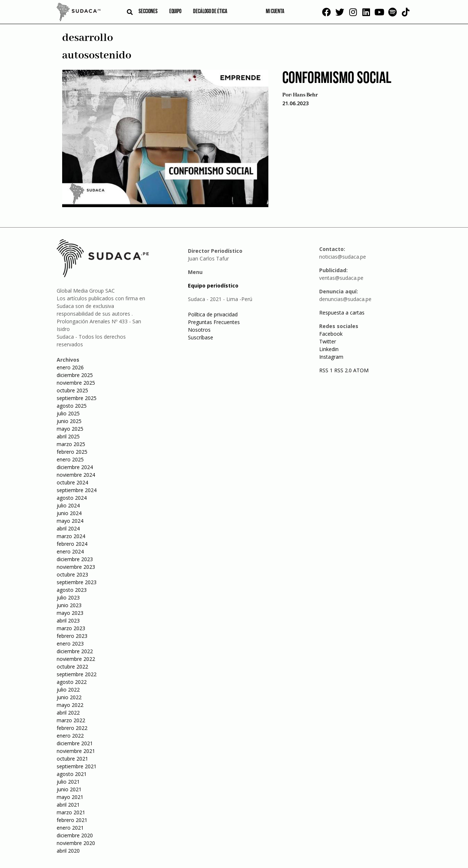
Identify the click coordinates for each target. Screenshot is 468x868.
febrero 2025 (72, 452)
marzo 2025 (71, 444)
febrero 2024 (72, 544)
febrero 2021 (72, 820)
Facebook (331, 334)
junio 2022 (69, 697)
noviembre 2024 (76, 475)
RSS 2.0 (343, 370)
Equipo (175, 12)
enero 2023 (70, 644)
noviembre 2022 (76, 659)
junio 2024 (69, 513)
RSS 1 (327, 370)
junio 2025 (69, 421)
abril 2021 (68, 805)
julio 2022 (68, 690)
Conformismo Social (337, 79)
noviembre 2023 (76, 567)
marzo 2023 (71, 628)
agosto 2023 (72, 590)
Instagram (331, 357)
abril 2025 (68, 436)
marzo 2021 (71, 812)
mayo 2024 (70, 521)
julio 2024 (68, 505)
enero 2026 (70, 367)
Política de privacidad (213, 314)
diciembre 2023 (75, 559)
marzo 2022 (71, 720)
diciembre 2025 (75, 375)
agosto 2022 (72, 682)
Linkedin (329, 349)
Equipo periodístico (213, 285)
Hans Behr (305, 95)
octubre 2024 (72, 482)
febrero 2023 (72, 636)
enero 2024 (70, 551)
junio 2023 (69, 605)
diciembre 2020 (75, 835)
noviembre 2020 (76, 843)
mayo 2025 (70, 429)
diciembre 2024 (75, 467)
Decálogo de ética (210, 12)
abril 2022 (68, 713)
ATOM (361, 370)
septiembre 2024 (77, 490)
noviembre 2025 (76, 383)
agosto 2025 (72, 406)
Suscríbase (201, 337)
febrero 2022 (72, 728)
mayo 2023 (70, 613)
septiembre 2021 (77, 766)
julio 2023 (68, 597)
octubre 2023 (72, 574)
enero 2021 (70, 828)
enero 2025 (70, 459)
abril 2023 (68, 620)
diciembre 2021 (75, 743)
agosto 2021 (72, 774)
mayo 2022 (70, 705)
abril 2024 (68, 528)
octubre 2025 (72, 390)
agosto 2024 (72, 498)
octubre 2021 (72, 759)
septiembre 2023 (77, 582)
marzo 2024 (71, 536)
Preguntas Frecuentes (214, 322)
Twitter (328, 341)
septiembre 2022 (77, 674)
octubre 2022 (72, 667)
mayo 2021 (70, 797)
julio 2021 (68, 782)
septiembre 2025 (77, 398)
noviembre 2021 (76, 751)
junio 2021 (69, 789)
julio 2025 (68, 413)
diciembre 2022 (75, 651)
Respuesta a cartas (342, 313)
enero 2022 (70, 736)
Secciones (148, 12)
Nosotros (199, 330)
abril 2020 (68, 851)
